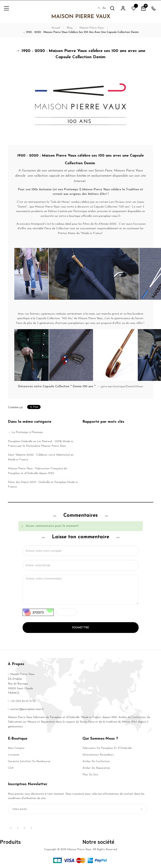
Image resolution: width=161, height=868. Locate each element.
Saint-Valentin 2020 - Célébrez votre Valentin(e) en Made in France (41, 457)
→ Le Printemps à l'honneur (25, 432)
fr (99, 8)
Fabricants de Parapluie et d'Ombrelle (107, 748)
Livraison (14, 755)
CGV (11, 768)
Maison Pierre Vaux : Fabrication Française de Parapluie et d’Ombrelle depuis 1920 (37, 471)
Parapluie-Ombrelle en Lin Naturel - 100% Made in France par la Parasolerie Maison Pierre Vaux (41, 444)
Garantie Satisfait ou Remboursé (29, 761)
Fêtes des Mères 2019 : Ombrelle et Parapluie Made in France (43, 485)
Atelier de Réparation (96, 768)
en (104, 8)
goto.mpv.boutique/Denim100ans (122, 387)
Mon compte (16, 748)
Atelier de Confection (96, 761)
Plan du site (90, 775)
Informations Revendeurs (98, 755)
